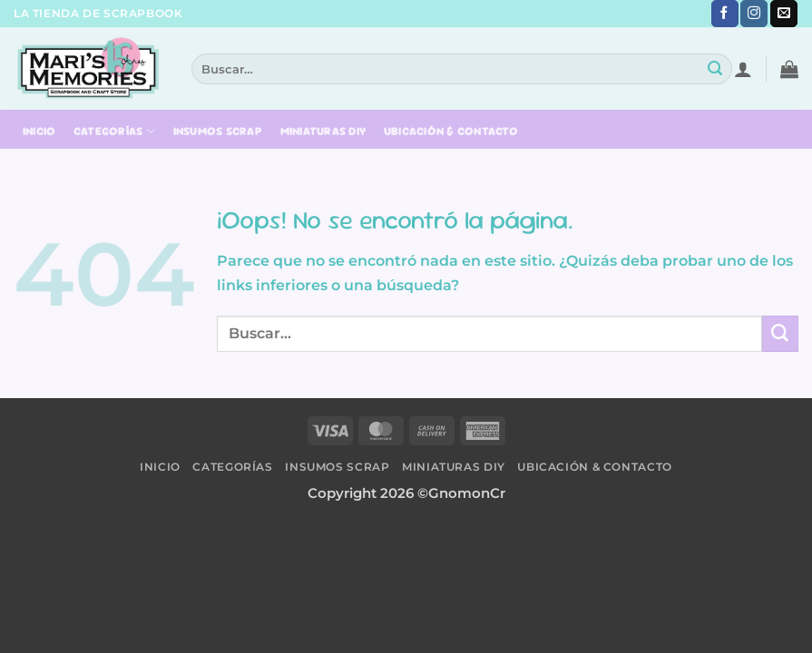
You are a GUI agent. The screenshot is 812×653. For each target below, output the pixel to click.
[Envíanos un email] (784, 14)
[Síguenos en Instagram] (754, 14)
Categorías (114, 131)
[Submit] (715, 69)
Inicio (39, 132)
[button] (743, 69)
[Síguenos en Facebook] (725, 14)
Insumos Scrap (218, 132)
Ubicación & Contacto (451, 132)
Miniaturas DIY (323, 132)
